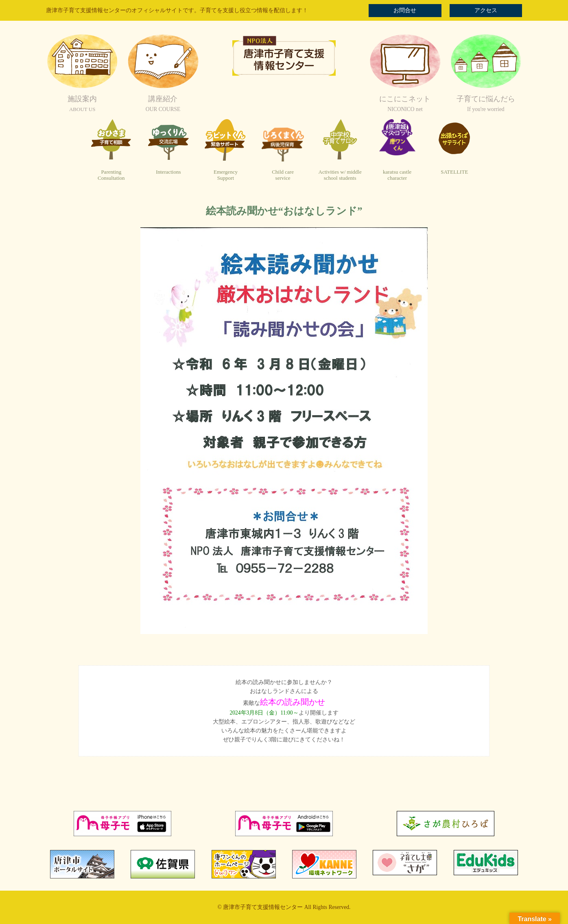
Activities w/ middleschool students (340, 175)
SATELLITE (454, 172)
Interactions (168, 172)
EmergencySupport (226, 175)
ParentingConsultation (111, 175)
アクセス (486, 10)
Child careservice (283, 175)
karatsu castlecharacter (397, 175)
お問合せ (405, 10)
